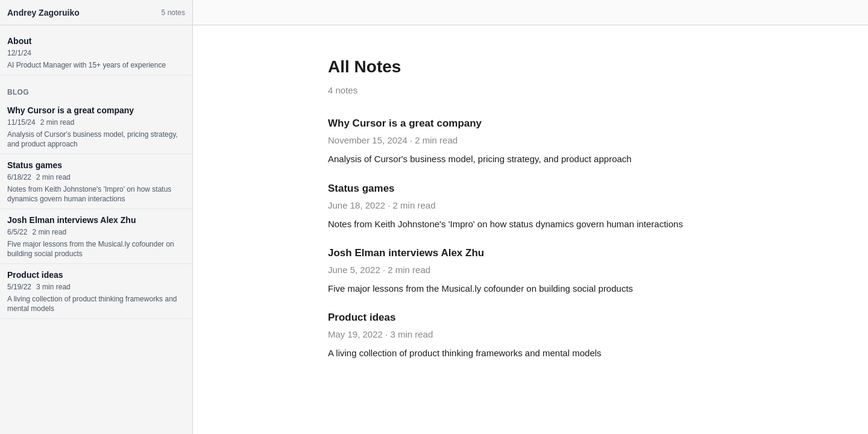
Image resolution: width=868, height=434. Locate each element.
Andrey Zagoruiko (43, 13)
